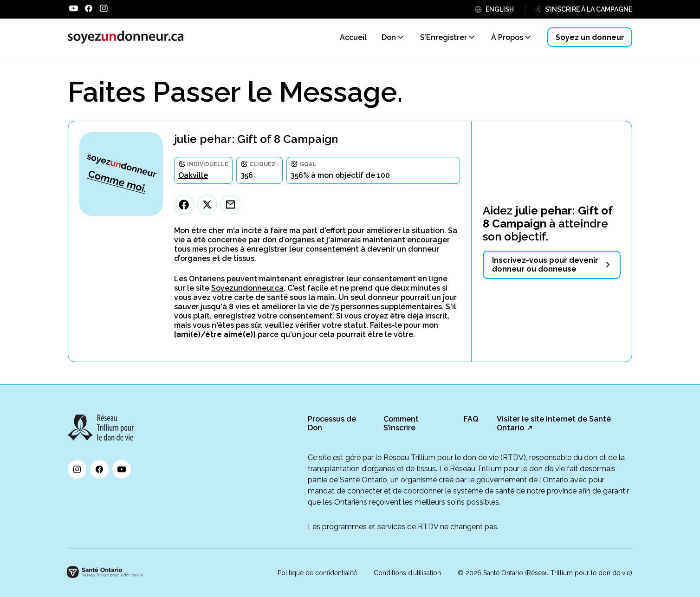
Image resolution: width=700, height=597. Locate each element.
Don (389, 37)
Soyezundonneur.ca (247, 288)
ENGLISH (500, 9)
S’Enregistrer (444, 37)
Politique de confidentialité (317, 573)
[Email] (230, 205)
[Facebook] (184, 205)
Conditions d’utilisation (407, 573)
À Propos (507, 37)
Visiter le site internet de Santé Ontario (554, 423)
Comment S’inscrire (401, 423)
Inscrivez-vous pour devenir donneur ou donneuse (545, 265)
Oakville (193, 175)
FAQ (471, 419)
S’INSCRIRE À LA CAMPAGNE (589, 9)
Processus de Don (332, 423)
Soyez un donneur (590, 37)
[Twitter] (207, 205)
